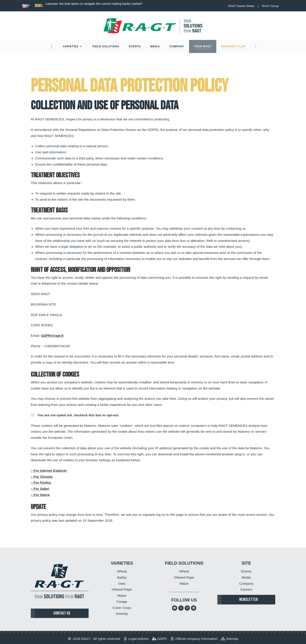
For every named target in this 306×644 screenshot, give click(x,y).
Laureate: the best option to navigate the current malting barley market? (94, 4)
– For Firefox (41, 483)
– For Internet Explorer (49, 471)
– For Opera (40, 495)
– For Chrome (42, 477)
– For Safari (40, 489)
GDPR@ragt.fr (52, 336)
